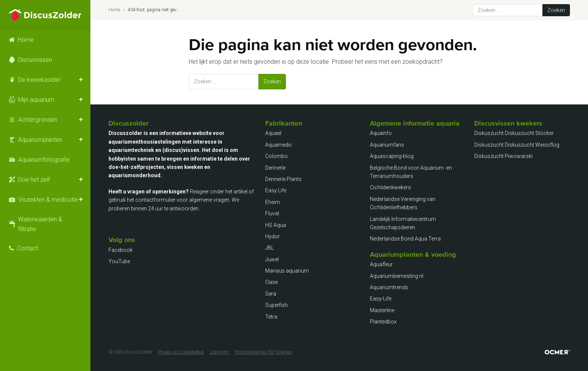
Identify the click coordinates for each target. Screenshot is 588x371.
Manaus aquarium (287, 271)
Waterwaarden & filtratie (40, 224)
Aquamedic (279, 145)
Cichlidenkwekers (390, 187)
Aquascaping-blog (392, 156)
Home (26, 40)
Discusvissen (35, 60)
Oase (271, 282)
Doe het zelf (34, 180)
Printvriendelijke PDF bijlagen (263, 352)
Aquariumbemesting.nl (397, 276)
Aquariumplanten (40, 140)
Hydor (273, 236)
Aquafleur (381, 264)
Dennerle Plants (283, 179)
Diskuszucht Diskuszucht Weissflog (517, 145)
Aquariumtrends (389, 287)
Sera (271, 294)
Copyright (219, 352)
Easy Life (276, 190)
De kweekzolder (39, 80)
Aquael (273, 133)
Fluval (272, 213)
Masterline (382, 310)
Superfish (276, 305)
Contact (27, 248)
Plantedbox (383, 322)
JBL (270, 248)
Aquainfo (381, 133)
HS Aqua (276, 225)
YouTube (119, 261)
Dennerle (275, 168)
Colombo (276, 156)
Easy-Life (381, 299)
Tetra (271, 317)
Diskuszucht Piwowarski (503, 156)
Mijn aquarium (36, 100)
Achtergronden (38, 120)
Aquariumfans (387, 145)
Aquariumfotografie (44, 160)
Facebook (121, 250)
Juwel (272, 259)
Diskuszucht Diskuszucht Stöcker (514, 133)
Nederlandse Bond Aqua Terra (405, 239)
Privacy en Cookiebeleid (181, 352)
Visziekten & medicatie (48, 200)
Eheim (273, 202)
